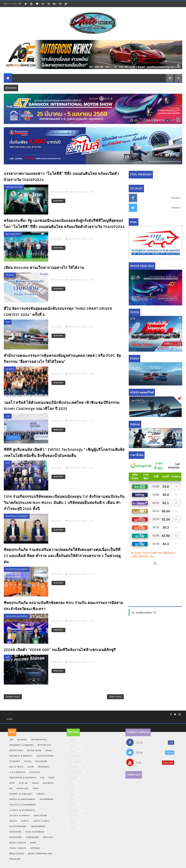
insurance (44, 767)
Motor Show (34, 751)
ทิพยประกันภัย (17, 854)
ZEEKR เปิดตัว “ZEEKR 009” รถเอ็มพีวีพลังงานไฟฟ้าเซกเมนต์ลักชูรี (60, 650)
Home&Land (33, 837)
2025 (73, 746)
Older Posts (115, 697)
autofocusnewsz (144, 612)
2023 (73, 822)
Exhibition (15, 832)
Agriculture (41, 816)
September (76, 772)
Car (8, 322)
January (74, 815)
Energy (41, 794)
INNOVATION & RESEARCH (23, 778)
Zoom (31, 767)
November (75, 761)
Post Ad (23, 783)
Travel (35, 783)
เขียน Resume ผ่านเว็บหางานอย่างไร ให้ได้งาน (44, 268)
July (72, 783)
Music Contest (18, 843)
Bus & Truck (17, 767)
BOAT (12, 783)
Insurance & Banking (17, 516)
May (72, 794)
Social (28, 761)
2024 (73, 751)
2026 (73, 740)
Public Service (18, 848)
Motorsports (13, 234)
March (73, 805)
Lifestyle (35, 772)
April (72, 799)
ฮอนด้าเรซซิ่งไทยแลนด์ (40, 854)
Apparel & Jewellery (21, 794)
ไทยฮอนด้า (15, 859)
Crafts (25, 821)
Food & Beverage (35, 832)
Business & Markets (21, 756)
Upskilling (23, 789)
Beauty (13, 821)
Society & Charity (20, 816)
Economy (15, 761)
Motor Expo (16, 751)
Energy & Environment (23, 799)
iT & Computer (18, 772)
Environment (38, 826)
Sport (49, 751)
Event (52, 778)
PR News (10, 275)
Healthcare (16, 837)
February (74, 810)
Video (36, 789)
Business (48, 783)
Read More (58, 201)
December (75, 756)
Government (47, 799)
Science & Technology (22, 810)
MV (11, 789)
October (74, 767)
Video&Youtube (14, 187)
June (72, 789)
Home (10, 719)
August (73, 778)
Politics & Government (23, 805)
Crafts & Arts (41, 821)
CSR (42, 778)
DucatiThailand (18, 826)
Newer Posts (13, 697)
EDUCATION (41, 761)
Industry (48, 837)
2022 (73, 827)
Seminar (35, 848)
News (33, 843)
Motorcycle (45, 745)
